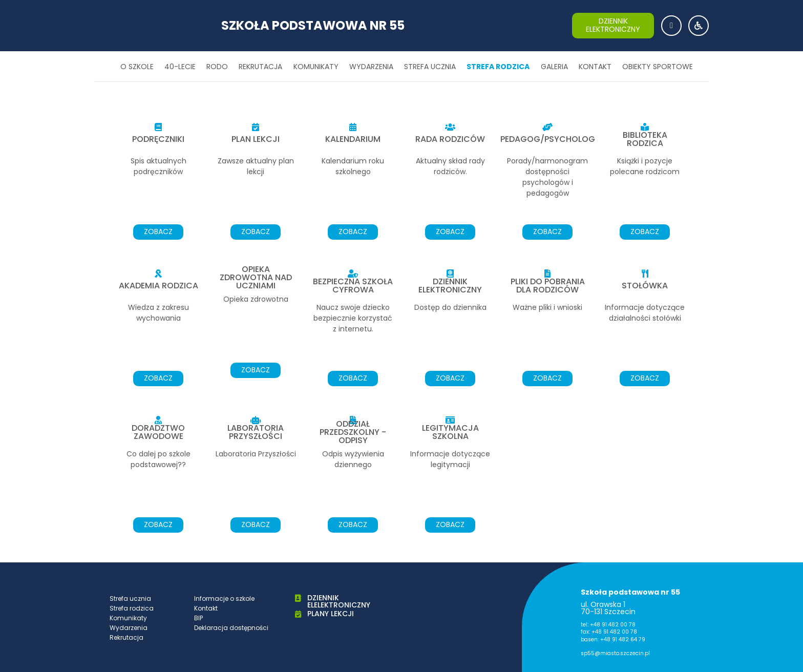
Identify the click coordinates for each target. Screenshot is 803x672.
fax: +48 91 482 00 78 (609, 632)
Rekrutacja (260, 67)
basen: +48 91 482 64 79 (613, 639)
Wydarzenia (371, 67)
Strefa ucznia (430, 67)
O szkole (137, 67)
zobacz (158, 232)
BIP (198, 618)
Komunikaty (316, 67)
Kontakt (595, 67)
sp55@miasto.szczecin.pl (615, 653)
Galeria (554, 67)
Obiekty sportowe (658, 67)
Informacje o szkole (224, 598)
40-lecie (180, 67)
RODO (217, 67)
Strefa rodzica (498, 67)
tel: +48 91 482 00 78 (608, 625)
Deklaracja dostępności (231, 628)
